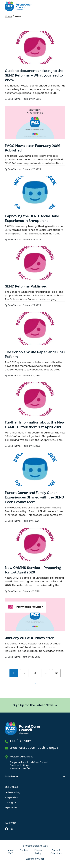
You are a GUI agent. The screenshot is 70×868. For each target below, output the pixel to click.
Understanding (12, 793)
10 (56, 673)
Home (8, 17)
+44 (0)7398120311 (23, 742)
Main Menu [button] (11, 777)
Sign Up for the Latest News (33, 705)
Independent (12, 798)
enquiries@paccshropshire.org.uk (34, 748)
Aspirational (11, 808)
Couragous (11, 803)
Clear (41, 859)
